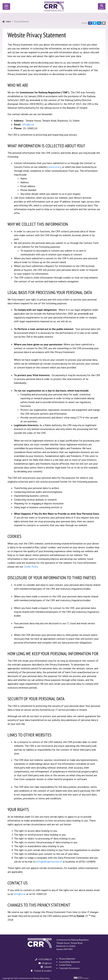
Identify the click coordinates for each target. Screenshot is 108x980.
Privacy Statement (67, 959)
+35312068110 (43, 959)
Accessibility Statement (69, 962)
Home (8, 21)
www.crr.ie (54, 167)
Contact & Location (41, 971)
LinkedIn (46, 967)
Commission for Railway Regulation (54, 6)
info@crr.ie (28, 124)
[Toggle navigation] (6, 6)
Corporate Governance (69, 968)
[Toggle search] (102, 6)
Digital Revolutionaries (81, 978)
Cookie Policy (31, 567)
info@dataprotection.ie (49, 862)
